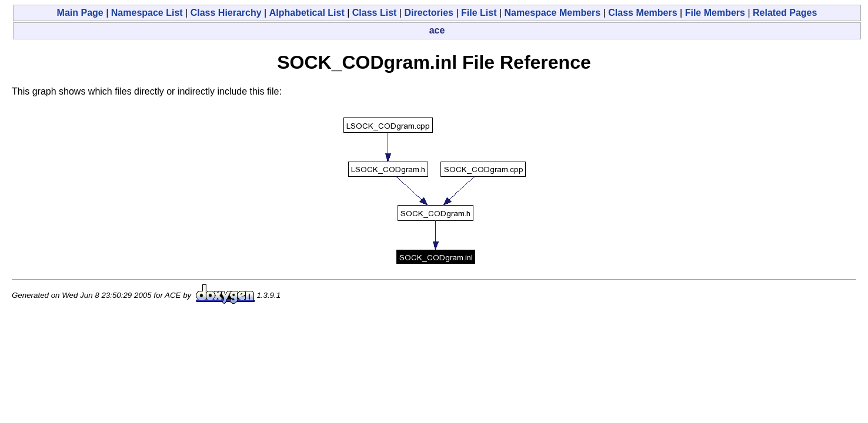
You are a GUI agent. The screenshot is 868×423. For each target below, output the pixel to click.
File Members (715, 13)
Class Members (642, 13)
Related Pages (785, 13)
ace (437, 30)
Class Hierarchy (226, 13)
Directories (429, 13)
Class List (375, 13)
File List (479, 13)
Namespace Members (553, 13)
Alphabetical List (307, 13)
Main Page (80, 13)
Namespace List (147, 13)
